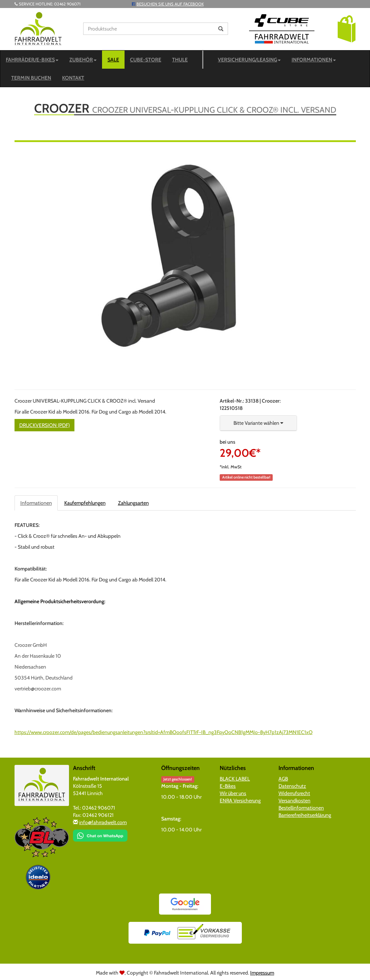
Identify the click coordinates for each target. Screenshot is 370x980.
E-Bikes (228, 786)
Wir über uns (233, 793)
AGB (283, 779)
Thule (180, 60)
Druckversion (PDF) (44, 425)
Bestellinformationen (301, 808)
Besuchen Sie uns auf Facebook (170, 4)
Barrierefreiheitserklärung (305, 815)
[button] (347, 28)
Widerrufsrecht (294, 793)
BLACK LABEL (235, 779)
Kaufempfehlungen (85, 503)
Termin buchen (31, 78)
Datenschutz (292, 786)
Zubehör (83, 60)
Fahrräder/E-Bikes (32, 60)
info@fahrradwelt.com (103, 822)
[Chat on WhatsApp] (100, 833)
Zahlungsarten (133, 503)
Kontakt (73, 78)
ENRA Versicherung (240, 800)
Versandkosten (294, 800)
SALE (113, 60)
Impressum (262, 973)
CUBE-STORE (146, 60)
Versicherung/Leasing (249, 60)
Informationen (314, 60)
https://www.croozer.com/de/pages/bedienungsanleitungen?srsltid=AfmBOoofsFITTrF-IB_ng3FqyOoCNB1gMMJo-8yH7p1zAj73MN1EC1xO (164, 732)
